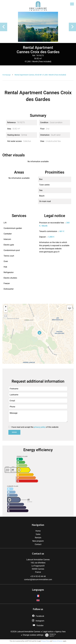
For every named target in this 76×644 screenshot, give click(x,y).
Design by (50, 635)
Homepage (6, 75)
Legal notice (48, 632)
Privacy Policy (45, 641)
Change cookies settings (33, 635)
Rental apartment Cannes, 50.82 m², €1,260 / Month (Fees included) (40, 75)
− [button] (6, 311)
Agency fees (60, 632)
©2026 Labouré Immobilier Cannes (25, 632)
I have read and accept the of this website (35, 427)
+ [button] (6, 307)
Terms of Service (58, 641)
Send (14, 432)
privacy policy (40, 427)
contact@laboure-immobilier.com (38, 579)
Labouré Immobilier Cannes (38, 560)
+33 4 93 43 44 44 (38, 576)
